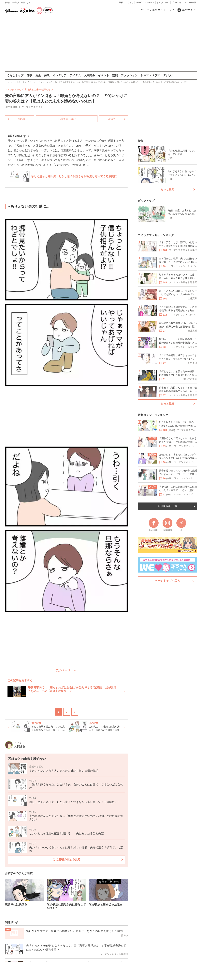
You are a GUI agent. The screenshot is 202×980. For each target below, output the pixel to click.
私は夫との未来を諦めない (39, 90)
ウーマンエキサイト (32, 107)
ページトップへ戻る (167, 581)
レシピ (139, 2)
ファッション (129, 75)
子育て (122, 2)
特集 (141, 141)
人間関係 (89, 75)
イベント (104, 75)
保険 (47, 75)
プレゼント (177, 2)
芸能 (115, 75)
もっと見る (167, 189)
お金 (38, 75)
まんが (160, 2)
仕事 (29, 75)
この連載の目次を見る (66, 859)
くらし (130, 2)
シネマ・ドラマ (150, 75)
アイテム (75, 75)
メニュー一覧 (190, 2)
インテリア (60, 75)
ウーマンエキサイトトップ (158, 10)
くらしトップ (15, 75)
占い (167, 2)
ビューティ (149, 2)
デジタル (169, 75)
